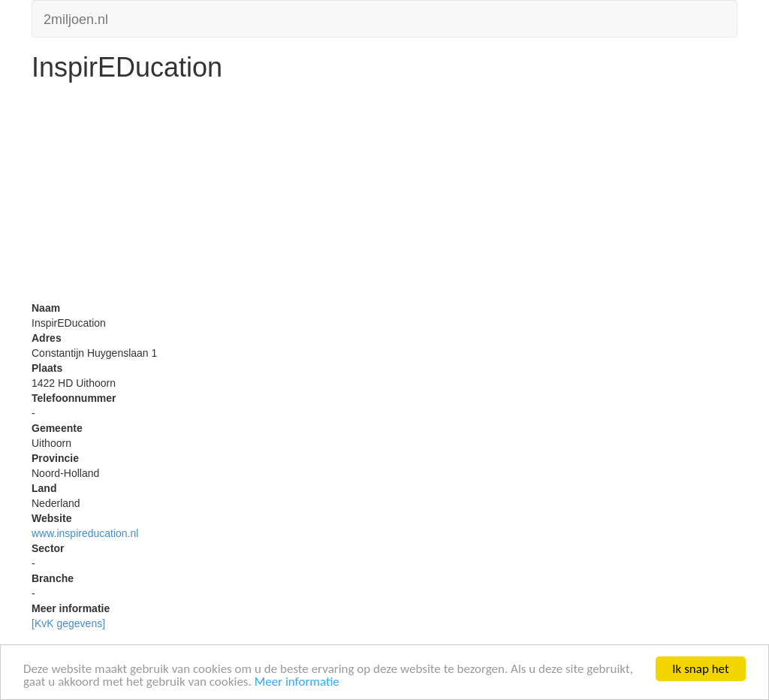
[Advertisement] (384, 195)
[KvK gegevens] (68, 623)
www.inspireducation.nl (85, 533)
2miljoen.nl (76, 18)
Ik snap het (700, 669)
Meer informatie (297, 682)
